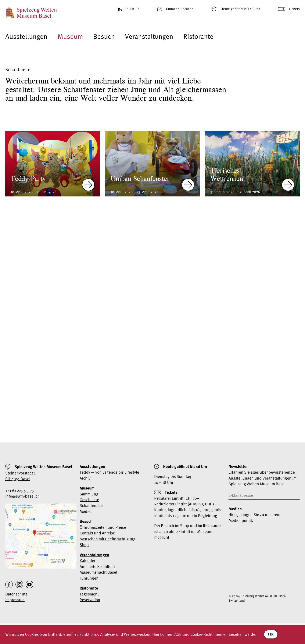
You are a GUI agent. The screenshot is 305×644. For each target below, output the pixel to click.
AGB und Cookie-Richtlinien (198, 634)
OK (271, 634)
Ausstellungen (26, 36)
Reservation (90, 600)
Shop (84, 545)
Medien (86, 511)
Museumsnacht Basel (98, 572)
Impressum (15, 600)
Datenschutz (16, 594)
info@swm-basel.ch (23, 496)
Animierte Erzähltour (97, 566)
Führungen (89, 578)
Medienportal (240, 520)
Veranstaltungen (149, 36)
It (138, 9)
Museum (70, 36)
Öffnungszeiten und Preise (103, 527)
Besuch (104, 36)
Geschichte (89, 500)
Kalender (87, 561)
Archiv (85, 478)
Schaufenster (91, 505)
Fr (126, 9)
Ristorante (198, 36)
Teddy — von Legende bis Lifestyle (109, 472)
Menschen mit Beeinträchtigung (107, 539)
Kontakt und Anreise (97, 533)
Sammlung (89, 494)
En (132, 9)
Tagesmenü (90, 594)
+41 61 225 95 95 (20, 490)
